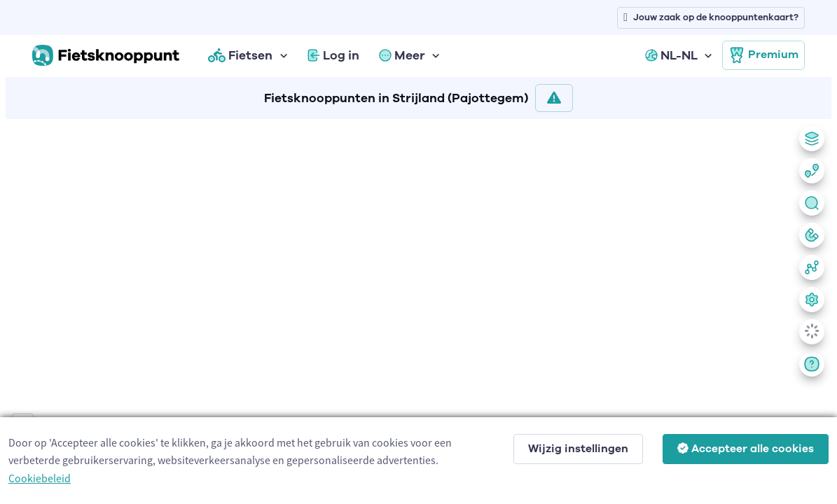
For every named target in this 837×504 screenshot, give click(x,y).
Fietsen (240, 55)
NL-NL (671, 55)
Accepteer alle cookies (746, 449)
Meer (402, 55)
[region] (418, 309)
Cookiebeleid (40, 478)
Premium (763, 55)
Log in (333, 55)
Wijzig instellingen (578, 449)
